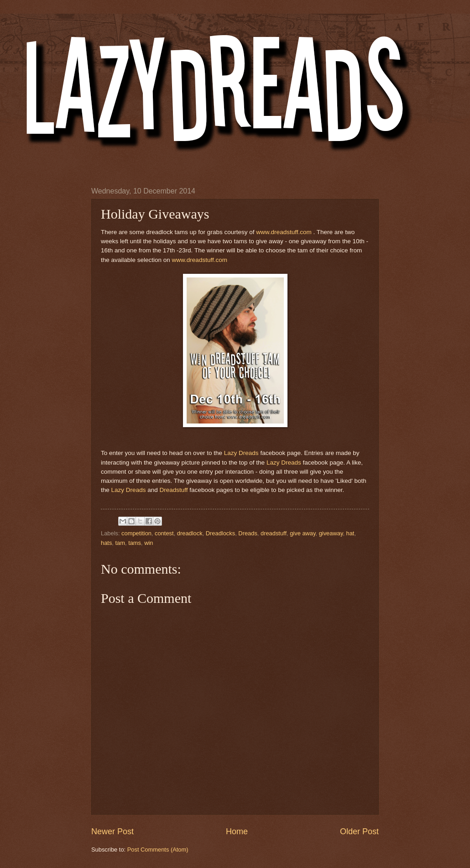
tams (135, 543)
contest (164, 533)
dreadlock (190, 533)
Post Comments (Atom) (158, 850)
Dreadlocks (220, 533)
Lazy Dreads (241, 453)
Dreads (248, 533)
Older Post (359, 831)
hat (350, 533)
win (149, 543)
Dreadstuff (173, 490)
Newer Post (112, 831)
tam (120, 543)
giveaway (331, 533)
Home (237, 831)
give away (303, 533)
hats (106, 543)
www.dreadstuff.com (285, 232)
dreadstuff (274, 533)
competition (136, 533)
